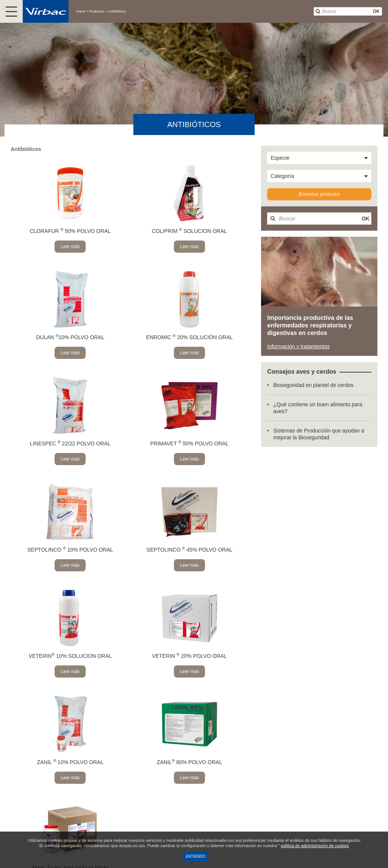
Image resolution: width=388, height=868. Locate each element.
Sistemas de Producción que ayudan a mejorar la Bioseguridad (319, 434)
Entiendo (196, 856)
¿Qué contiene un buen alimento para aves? (318, 408)
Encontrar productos (319, 194)
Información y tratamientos (298, 346)
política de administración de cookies (315, 846)
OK (376, 11)
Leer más (70, 247)
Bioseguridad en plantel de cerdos (313, 385)
